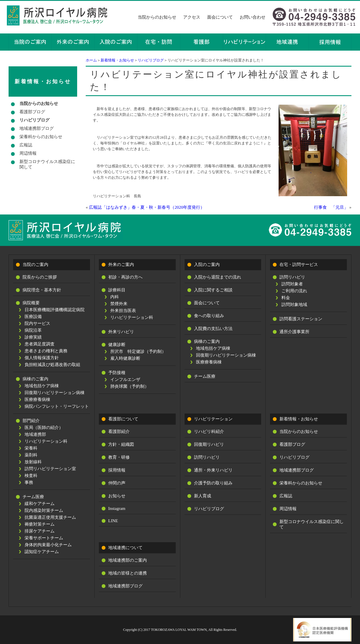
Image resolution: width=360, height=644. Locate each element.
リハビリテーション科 (46, 441)
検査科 (31, 476)
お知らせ (117, 496)
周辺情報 (28, 153)
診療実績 (33, 337)
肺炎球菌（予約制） (130, 386)
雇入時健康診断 (125, 358)
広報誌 (26, 145)
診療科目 (117, 290)
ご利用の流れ (294, 291)
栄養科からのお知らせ (41, 137)
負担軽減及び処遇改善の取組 (52, 365)
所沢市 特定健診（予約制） (138, 351)
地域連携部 (35, 434)
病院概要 (31, 303)
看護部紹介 (119, 432)
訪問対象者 (292, 284)
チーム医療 (33, 497)
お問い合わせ (253, 17)
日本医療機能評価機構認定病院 (55, 310)
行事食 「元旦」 (331, 207)
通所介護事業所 (294, 332)
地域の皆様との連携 (128, 573)
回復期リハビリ (209, 444)
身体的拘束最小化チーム (48, 545)
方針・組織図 (121, 444)
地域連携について (125, 548)
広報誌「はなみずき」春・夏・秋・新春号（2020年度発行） (147, 207)
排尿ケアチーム (40, 531)
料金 (286, 298)
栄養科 (31, 448)
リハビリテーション (213, 419)
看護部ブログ (32, 112)
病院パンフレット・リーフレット (57, 406)
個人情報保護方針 (42, 358)
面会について (220, 17)
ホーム (91, 60)
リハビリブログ (151, 60)
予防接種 (117, 373)
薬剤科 (31, 455)
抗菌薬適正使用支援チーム (50, 517)
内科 (115, 297)
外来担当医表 (123, 311)
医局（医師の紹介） (44, 428)
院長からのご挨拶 (40, 277)
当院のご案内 (35, 265)
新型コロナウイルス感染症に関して (47, 164)
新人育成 (203, 496)
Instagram (117, 508)
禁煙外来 (119, 304)
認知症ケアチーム (42, 552)
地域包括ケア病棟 (42, 386)
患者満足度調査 (40, 344)
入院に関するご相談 (213, 290)
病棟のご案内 (35, 379)
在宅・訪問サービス (299, 265)
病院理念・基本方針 (42, 290)
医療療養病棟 (37, 399)
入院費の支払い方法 (213, 329)
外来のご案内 (121, 265)
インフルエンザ (125, 379)
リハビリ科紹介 (209, 432)
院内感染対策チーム (44, 510)
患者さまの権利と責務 (46, 351)
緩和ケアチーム (40, 504)
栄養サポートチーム (44, 538)
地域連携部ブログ (37, 128)
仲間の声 (117, 483)
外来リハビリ (121, 332)
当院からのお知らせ (157, 17)
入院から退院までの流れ (218, 277)
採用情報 (117, 470)
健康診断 (117, 345)
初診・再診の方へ (125, 277)
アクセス (192, 17)
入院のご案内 (207, 265)
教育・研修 (119, 457)
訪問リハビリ (292, 277)
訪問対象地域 (294, 305)
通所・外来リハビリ (213, 470)
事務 (29, 482)
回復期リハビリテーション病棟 (55, 393)
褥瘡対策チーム (40, 524)
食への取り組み (209, 316)
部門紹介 (31, 421)
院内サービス (37, 323)
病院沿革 (33, 330)
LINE (113, 521)
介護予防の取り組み (213, 483)
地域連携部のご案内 (128, 560)
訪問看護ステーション (301, 319)
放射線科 (33, 462)
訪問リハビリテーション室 (50, 469)
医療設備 (33, 317)
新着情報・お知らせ (117, 60)
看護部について (123, 419)
